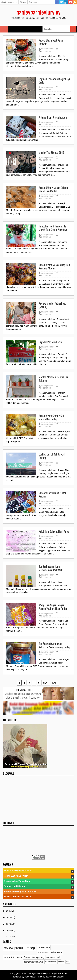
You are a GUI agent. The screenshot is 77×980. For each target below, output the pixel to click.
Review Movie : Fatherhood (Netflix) (52, 305)
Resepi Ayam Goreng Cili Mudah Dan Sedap (51, 417)
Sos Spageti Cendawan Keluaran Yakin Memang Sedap (54, 645)
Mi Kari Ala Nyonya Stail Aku (18, 871)
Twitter (61, 2)
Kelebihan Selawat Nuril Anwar (54, 531)
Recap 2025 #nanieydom (16, 876)
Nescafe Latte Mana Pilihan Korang (53, 495)
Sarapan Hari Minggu (14, 886)
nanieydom (44, 947)
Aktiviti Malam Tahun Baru (17, 881)
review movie (51, 962)
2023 (9, 931)
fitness (27, 957)
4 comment (46, 51)
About (3, 2)
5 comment (46, 90)
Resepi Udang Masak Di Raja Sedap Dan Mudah (53, 189)
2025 (9, 917)
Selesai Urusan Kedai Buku (17, 897)
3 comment (46, 237)
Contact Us (13, 2)
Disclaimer (33, 2)
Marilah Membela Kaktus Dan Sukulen (54, 379)
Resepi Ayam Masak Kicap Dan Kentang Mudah (54, 267)
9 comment (46, 276)
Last (55, 683)
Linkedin (66, 2)
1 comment (46, 349)
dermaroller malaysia (34, 962)
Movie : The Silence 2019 (51, 153)
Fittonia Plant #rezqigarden (53, 118)
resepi (31, 948)
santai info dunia (13, 958)
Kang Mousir (30, 977)
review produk (14, 948)
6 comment (46, 577)
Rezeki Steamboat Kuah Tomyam (51, 42)
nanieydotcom (48, 49)
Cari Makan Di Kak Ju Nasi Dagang (52, 456)
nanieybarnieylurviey (38, 12)
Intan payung (38, 957)
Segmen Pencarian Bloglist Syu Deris (55, 81)
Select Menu (4, 29)
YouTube (70, 2)
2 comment (46, 125)
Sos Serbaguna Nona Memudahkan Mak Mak (50, 568)
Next (46, 683)
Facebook (57, 2)
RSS (75, 2)
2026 (9, 911)
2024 (9, 924)
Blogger (61, 977)
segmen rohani (53, 957)
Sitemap (23, 2)
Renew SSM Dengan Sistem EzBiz (21, 891)
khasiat (61, 962)
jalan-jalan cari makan (50, 952)
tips (68, 962)
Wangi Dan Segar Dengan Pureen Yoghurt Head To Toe (53, 607)
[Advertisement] (38, 798)
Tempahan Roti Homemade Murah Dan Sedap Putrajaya (53, 228)
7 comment (46, 426)
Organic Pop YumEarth (50, 342)
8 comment (46, 465)
